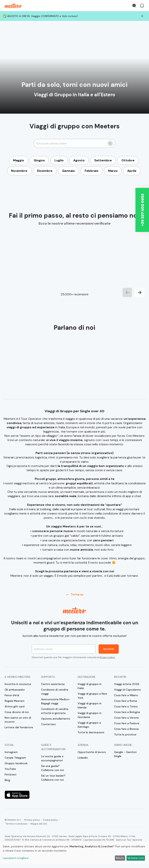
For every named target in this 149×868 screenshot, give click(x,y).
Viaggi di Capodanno (127, 690)
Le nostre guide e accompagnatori (52, 758)
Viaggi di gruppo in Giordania (90, 715)
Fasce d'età (12, 695)
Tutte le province (125, 734)
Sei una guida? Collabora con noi (52, 768)
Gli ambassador (15, 690)
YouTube (10, 769)
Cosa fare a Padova (127, 723)
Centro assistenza (53, 684)
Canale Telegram (15, 758)
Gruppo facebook (16, 763)
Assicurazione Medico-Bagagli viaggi (56, 701)
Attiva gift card (15, 706)
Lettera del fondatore (19, 727)
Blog (7, 780)
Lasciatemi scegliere (16, 858)
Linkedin (83, 758)
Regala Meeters (15, 701)
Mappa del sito (39, 824)
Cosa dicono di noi (17, 712)
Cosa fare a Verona (126, 718)
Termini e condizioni (16, 824)
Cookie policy (50, 820)
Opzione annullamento (56, 719)
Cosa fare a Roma (126, 701)
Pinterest (11, 774)
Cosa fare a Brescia (126, 729)
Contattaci (48, 724)
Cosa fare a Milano (126, 695)
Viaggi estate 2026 (127, 684)
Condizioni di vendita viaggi (55, 692)
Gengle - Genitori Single (125, 754)
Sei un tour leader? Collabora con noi (53, 778)
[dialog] (74, 853)
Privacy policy (107, 657)
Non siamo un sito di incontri (18, 720)
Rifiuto (120, 858)
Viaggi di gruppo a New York (92, 696)
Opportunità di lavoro (92, 752)
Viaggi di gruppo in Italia (90, 686)
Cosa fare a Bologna (127, 712)
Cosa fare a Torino (126, 706)
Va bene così (136, 858)
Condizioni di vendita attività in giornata (55, 711)
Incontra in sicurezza (18, 684)
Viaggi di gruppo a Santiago (89, 725)
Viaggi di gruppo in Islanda (90, 705)
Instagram (11, 752)
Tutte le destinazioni (91, 732)
